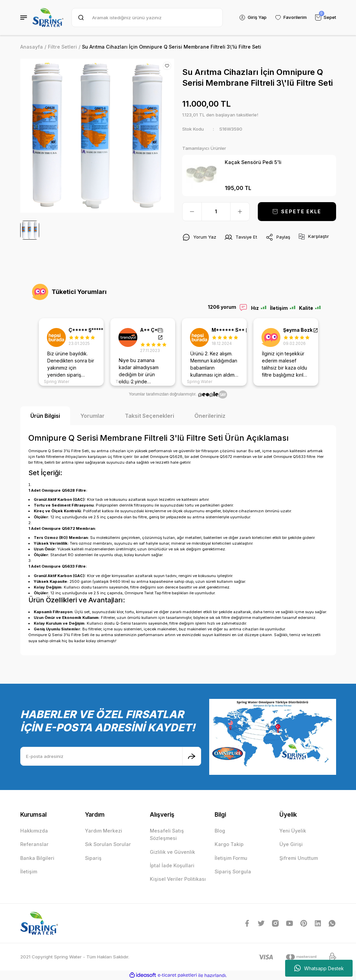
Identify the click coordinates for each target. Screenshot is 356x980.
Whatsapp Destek (319, 968)
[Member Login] (253, 18)
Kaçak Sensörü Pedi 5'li (253, 162)
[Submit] (192, 756)
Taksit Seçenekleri (149, 416)
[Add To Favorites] (167, 66)
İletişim (29, 872)
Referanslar (34, 844)
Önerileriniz (210, 416)
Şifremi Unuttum (299, 858)
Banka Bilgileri (37, 858)
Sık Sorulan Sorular (108, 844)
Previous (30, 352)
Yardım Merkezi (104, 831)
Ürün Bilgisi (45, 416)
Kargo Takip (229, 844)
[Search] (147, 18)
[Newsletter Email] (111, 756)
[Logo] (48, 18)
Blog (220, 831)
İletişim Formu (231, 858)
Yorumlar (92, 416)
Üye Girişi (291, 844)
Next (326, 352)
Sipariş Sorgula (233, 872)
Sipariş (93, 858)
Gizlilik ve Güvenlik (172, 852)
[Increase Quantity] (240, 212)
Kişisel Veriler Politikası (178, 879)
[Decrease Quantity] (192, 212)
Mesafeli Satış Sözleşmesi (167, 834)
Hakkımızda (34, 831)
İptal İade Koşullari (172, 865)
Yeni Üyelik (293, 831)
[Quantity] (216, 212)
